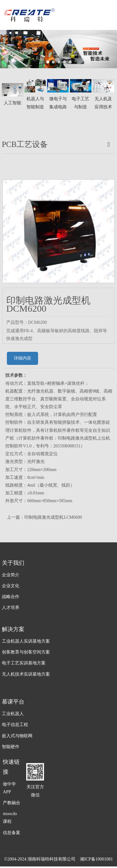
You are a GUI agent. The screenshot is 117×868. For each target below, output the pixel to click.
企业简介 (11, 575)
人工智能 (12, 103)
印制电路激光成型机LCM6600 (53, 517)
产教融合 (12, 803)
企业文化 (11, 586)
